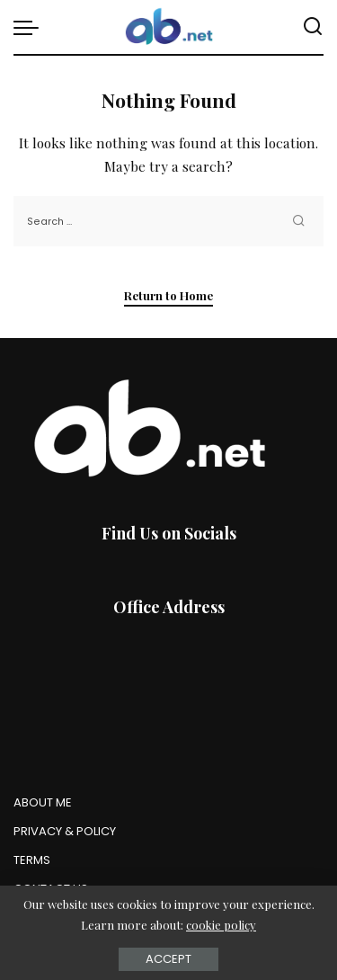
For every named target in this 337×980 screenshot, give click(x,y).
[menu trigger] (31, 27)
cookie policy (221, 925)
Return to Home (168, 295)
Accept (168, 959)
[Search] (313, 27)
